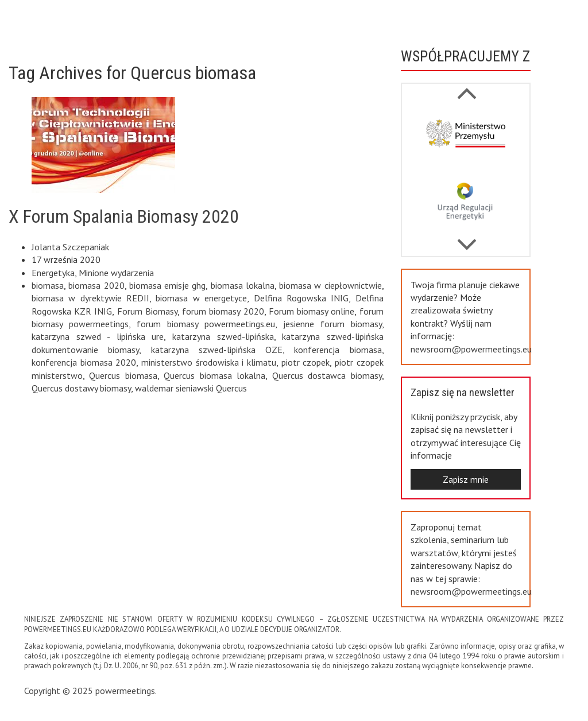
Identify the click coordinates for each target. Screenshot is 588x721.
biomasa (48, 285)
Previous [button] (467, 239)
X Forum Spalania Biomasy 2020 (124, 216)
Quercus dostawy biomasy (81, 388)
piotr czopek (306, 362)
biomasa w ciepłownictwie (330, 285)
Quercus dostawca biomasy (327, 375)
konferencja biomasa (338, 350)
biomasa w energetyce (201, 298)
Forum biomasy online (312, 311)
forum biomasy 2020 (223, 311)
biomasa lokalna (243, 285)
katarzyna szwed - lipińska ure (98, 336)
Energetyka (53, 273)
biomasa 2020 (96, 285)
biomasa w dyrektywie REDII (90, 298)
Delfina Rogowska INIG (301, 298)
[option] (466, 138)
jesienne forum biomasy (332, 324)
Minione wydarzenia (116, 273)
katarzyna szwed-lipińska (223, 336)
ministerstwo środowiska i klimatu (209, 362)
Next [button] (467, 87)
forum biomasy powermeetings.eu (206, 324)
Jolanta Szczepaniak (70, 247)
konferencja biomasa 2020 (84, 362)
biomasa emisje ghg (168, 285)
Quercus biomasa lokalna (214, 375)
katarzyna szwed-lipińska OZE (217, 350)
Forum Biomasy (147, 311)
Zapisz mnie (466, 479)
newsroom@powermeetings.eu (471, 349)
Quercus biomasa (123, 375)
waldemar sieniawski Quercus (191, 388)
